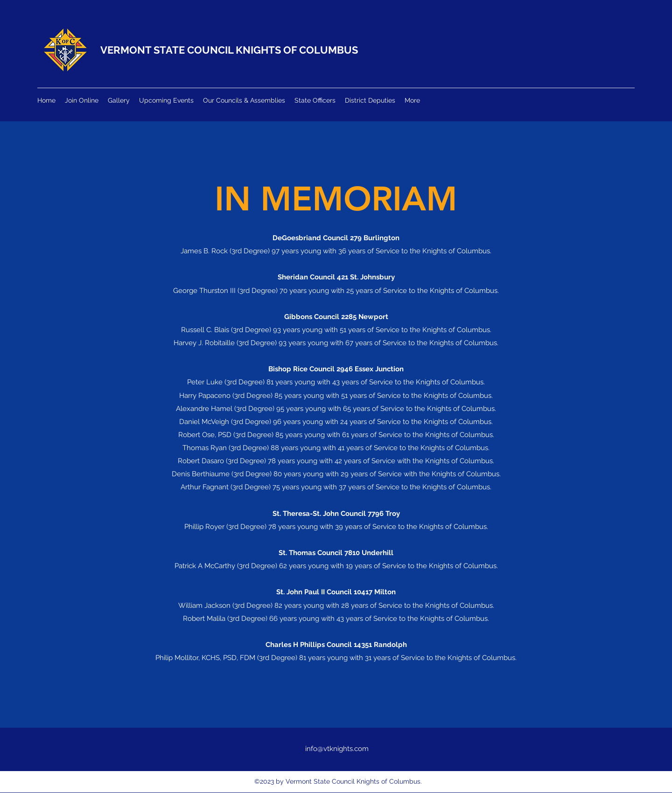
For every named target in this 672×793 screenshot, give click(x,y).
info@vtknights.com (337, 749)
